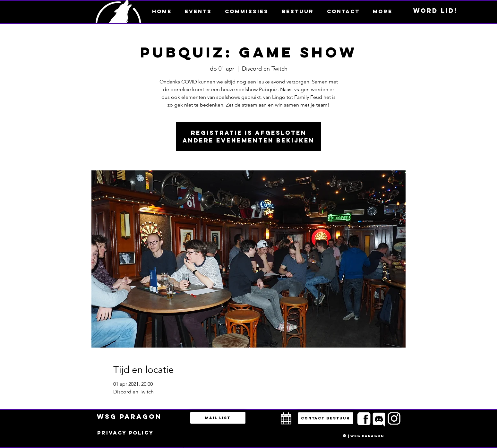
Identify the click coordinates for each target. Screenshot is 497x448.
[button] (383, 11)
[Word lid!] (435, 11)
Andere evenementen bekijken (248, 140)
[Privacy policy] (125, 433)
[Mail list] (218, 418)
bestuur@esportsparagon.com (177, 446)
